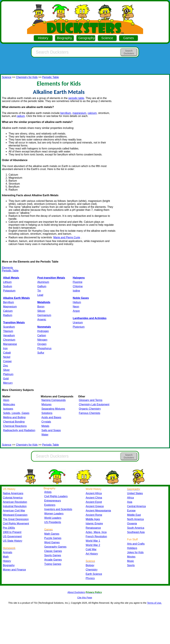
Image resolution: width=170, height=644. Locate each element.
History (43, 38)
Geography (87, 38)
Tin (39, 291)
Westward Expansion (15, 515)
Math (6, 557)
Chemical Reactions (15, 426)
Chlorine (78, 286)
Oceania (132, 524)
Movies (131, 557)
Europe (131, 511)
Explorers (50, 505)
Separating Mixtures (53, 409)
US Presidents (53, 522)
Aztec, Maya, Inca (96, 532)
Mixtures (46, 404)
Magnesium (10, 307)
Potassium (9, 291)
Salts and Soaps (51, 430)
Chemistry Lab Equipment (94, 404)
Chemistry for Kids (27, 77)
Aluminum (43, 282)
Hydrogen (43, 331)
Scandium (9, 327)
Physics (90, 578)
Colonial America (13, 498)
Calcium (8, 311)
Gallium (42, 286)
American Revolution (15, 502)
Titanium (8, 331)
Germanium (44, 315)
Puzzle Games (53, 538)
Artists (48, 492)
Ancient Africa (94, 493)
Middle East (134, 515)
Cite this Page (85, 598)
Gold (6, 379)
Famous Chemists (90, 413)
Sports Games (53, 555)
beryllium (66, 113)
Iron (5, 348)
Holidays (132, 548)
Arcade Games (53, 560)
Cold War (91, 549)
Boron (41, 307)
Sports (131, 565)
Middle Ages (93, 519)
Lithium (7, 282)
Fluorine (78, 282)
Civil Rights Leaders (56, 496)
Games (128, 38)
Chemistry (92, 570)
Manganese (10, 344)
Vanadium (9, 335)
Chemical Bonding (14, 422)
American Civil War (14, 511)
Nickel (7, 357)
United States (135, 493)
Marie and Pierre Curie (67, 237)
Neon (76, 307)
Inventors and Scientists (58, 509)
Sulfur (41, 353)
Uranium (78, 322)
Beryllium (8, 302)
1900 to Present (12, 532)
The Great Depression (16, 519)
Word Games (52, 542)
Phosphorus (44, 348)
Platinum (8, 374)
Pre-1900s (9, 528)
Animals (7, 552)
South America (136, 528)
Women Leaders (54, 514)
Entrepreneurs (53, 501)
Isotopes (8, 409)
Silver (6, 370)
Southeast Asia (136, 532)
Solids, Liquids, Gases (16, 413)
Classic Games (53, 551)
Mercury (8, 383)
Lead (40, 295)
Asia (130, 502)
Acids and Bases (51, 417)
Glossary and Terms (91, 400)
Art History (92, 554)
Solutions (47, 413)
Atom (6, 400)
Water (45, 435)
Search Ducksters (129, 52)
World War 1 (93, 541)
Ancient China (94, 498)
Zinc (5, 366)
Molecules (9, 404)
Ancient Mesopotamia (98, 511)
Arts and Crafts (136, 544)
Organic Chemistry (90, 409)
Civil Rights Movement (16, 524)
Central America (137, 506)
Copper (7, 361)
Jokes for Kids (135, 552)
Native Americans (13, 493)
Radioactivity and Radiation (19, 430)
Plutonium (79, 327)
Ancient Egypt (94, 502)
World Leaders (53, 518)
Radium (8, 315)
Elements (7, 268)
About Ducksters (76, 592)
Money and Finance (14, 570)
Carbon (42, 335)
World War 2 (93, 545)
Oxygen (42, 344)
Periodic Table (50, 77)
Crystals (46, 422)
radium (21, 116)
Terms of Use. (154, 603)
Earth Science (94, 574)
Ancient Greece (95, 506)
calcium (92, 113)
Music (131, 561)
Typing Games (53, 564)
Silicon (41, 311)
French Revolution (96, 536)
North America (135, 519)
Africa (130, 498)
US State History (13, 541)
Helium (77, 302)
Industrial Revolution (15, 506)
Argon (76, 311)
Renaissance (93, 528)
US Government (12, 536)
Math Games (52, 534)
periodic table (76, 98)
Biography (64, 38)
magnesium (79, 113)
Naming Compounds (54, 400)
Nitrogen (42, 340)
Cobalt (7, 353)
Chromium (9, 340)
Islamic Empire (94, 524)
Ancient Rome (94, 515)
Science (107, 38)
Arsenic (42, 320)
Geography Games (55, 547)
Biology (90, 565)
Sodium (7, 286)
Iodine (76, 291)
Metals (45, 426)
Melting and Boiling (14, 417)
